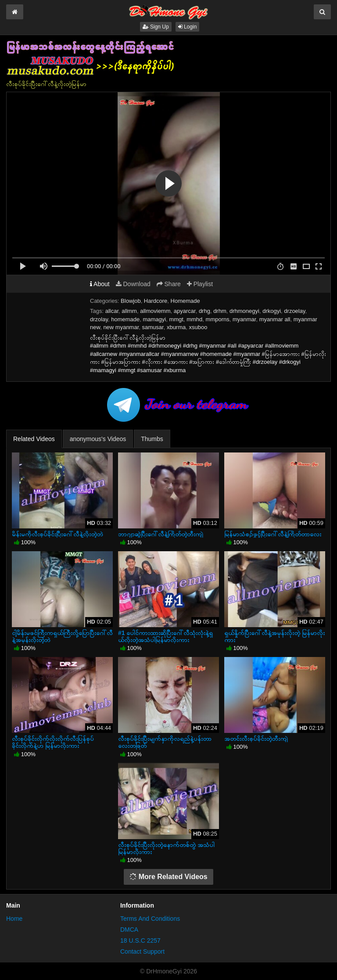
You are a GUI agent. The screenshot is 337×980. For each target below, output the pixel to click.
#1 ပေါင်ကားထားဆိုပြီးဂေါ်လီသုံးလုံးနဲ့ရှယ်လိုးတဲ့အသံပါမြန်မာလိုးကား (165, 636)
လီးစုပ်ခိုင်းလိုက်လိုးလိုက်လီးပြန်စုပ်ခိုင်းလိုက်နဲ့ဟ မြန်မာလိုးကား (53, 742)
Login (188, 27)
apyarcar (185, 311)
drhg (204, 311)
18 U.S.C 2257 (140, 941)
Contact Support (142, 951)
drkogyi (272, 311)
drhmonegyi (244, 311)
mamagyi (154, 319)
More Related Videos (168, 877)
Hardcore (156, 301)
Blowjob (131, 301)
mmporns (218, 319)
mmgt (176, 319)
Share (169, 284)
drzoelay (294, 311)
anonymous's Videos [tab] (98, 439)
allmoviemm (155, 311)
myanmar (244, 319)
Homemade (185, 301)
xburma (176, 327)
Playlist (200, 284)
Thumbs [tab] (152, 439)
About (100, 284)
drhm (220, 311)
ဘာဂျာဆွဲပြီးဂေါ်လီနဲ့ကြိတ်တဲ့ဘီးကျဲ (161, 534)
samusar (153, 327)
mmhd (194, 319)
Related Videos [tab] (34, 439)
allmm (129, 311)
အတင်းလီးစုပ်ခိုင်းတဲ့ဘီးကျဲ (256, 739)
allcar (112, 311)
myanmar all (275, 319)
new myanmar (121, 327)
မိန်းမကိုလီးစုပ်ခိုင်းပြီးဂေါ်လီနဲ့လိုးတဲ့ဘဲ (57, 534)
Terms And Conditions (150, 919)
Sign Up (156, 27)
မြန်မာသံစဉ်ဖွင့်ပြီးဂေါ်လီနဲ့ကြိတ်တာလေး (273, 534)
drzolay (99, 319)
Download (133, 284)
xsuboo (198, 327)
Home (14, 919)
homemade (125, 319)
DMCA (129, 930)
